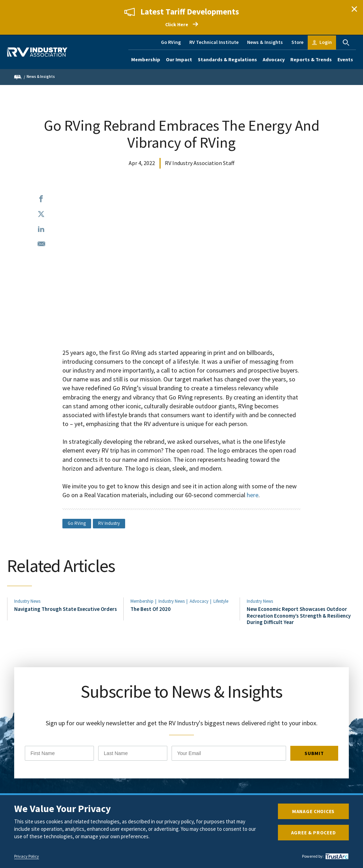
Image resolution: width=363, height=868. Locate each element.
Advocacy (274, 59)
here (253, 495)
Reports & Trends (311, 59)
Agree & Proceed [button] (314, 833)
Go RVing (171, 42)
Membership (146, 59)
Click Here (177, 24)
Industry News (27, 601)
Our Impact (179, 59)
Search (346, 42)
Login (326, 42)
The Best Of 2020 (150, 609)
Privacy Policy (27, 856)
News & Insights (265, 42)
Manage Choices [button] (313, 811)
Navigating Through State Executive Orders (66, 609)
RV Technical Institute (214, 42)
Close (354, 9)
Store (297, 42)
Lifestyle (221, 601)
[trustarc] (336, 856)
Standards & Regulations (227, 59)
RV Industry (109, 523)
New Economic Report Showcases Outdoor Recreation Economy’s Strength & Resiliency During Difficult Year (299, 615)
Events (345, 59)
